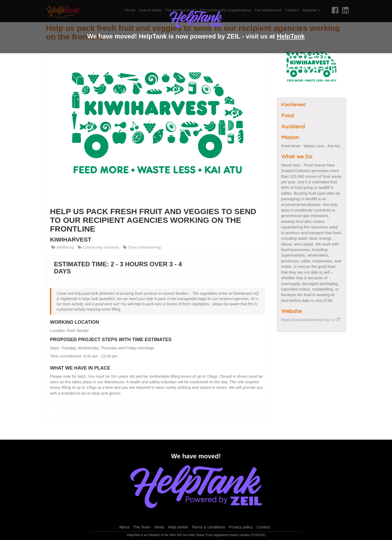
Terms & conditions (208, 527)
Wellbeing (63, 247)
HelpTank (291, 36)
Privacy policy (241, 527)
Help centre (178, 527)
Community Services (98, 247)
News (159, 527)
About (124, 527)
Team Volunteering (142, 247)
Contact (264, 527)
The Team (142, 527)
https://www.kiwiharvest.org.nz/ (311, 320)
